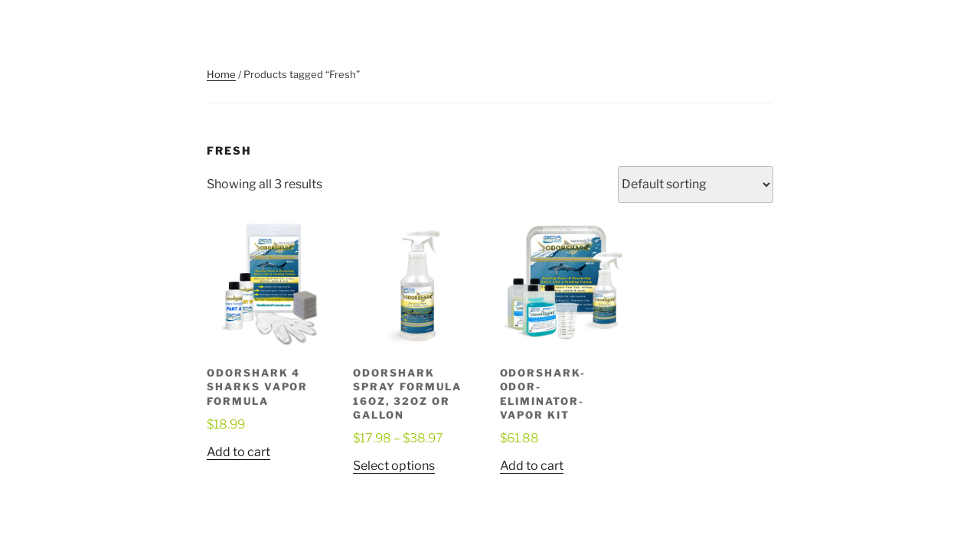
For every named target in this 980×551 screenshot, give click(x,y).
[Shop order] (696, 184)
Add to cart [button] (238, 452)
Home (221, 74)
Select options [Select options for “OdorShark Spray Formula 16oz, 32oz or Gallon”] (394, 466)
